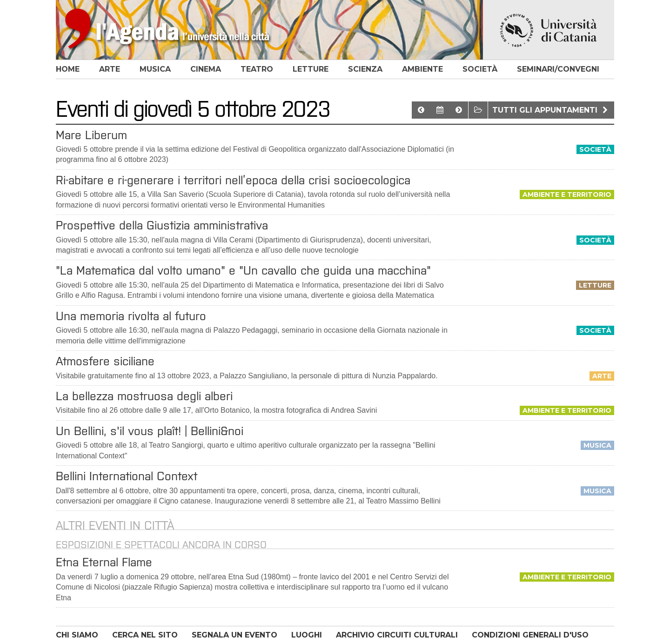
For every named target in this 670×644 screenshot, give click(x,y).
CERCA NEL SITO (145, 635)
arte (110, 69)
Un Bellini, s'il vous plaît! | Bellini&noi (150, 431)
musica (155, 69)
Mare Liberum (91, 135)
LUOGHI (307, 635)
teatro (257, 69)
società (480, 69)
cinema (206, 69)
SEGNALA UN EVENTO (234, 635)
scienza (365, 69)
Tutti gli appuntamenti (551, 110)
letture (311, 69)
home (68, 69)
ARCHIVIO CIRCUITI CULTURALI (397, 635)
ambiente (422, 69)
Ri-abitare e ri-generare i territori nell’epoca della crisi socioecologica (233, 180)
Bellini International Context (127, 476)
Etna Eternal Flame (104, 562)
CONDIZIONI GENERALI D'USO (530, 635)
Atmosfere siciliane (105, 361)
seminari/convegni (558, 69)
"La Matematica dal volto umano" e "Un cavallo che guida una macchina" (243, 270)
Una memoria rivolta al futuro (131, 316)
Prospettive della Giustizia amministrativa (162, 225)
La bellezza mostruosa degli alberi (144, 396)
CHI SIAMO (77, 635)
